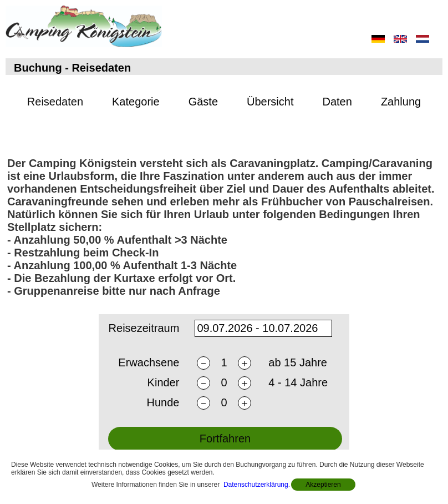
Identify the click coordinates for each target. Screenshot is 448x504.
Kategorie (136, 102)
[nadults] (224, 364)
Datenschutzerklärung (256, 485)
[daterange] (263, 330)
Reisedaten (55, 102)
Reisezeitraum (144, 330)
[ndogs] (224, 404)
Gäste (203, 102)
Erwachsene (149, 365)
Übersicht (270, 102)
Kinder (164, 385)
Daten (337, 102)
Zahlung (401, 102)
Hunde (163, 405)
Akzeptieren (323, 485)
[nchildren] (224, 384)
